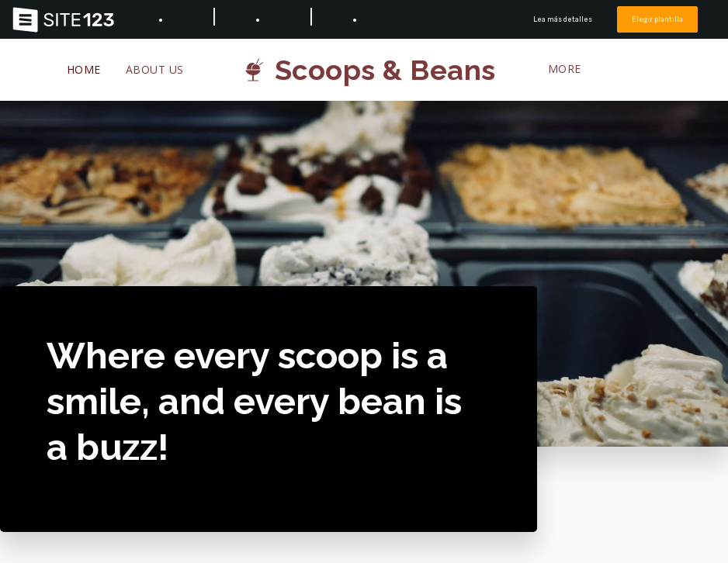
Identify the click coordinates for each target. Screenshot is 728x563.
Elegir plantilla (657, 19)
